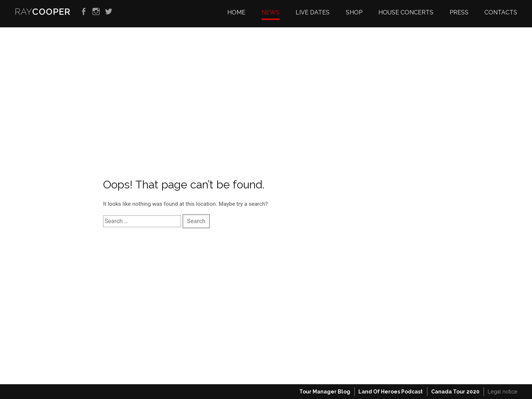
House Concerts (406, 12)
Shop (354, 12)
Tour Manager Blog (325, 392)
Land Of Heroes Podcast (391, 392)
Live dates (313, 12)
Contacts (501, 12)
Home (236, 12)
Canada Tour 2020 (455, 392)
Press (459, 12)
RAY (43, 12)
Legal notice (502, 392)
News (271, 12)
